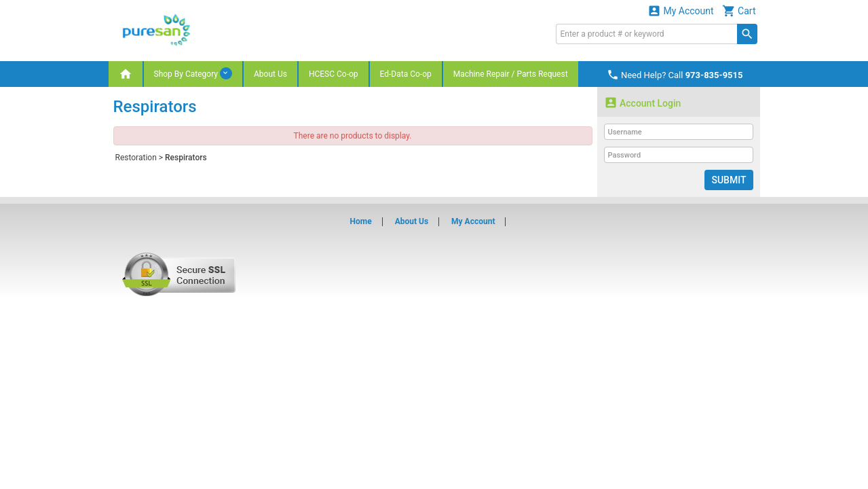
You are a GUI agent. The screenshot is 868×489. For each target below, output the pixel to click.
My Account (681, 11)
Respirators (186, 158)
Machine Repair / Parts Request (511, 74)
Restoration (136, 158)
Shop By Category (193, 73)
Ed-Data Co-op (406, 74)
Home (361, 221)
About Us (270, 74)
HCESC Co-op (334, 74)
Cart (739, 11)
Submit (729, 180)
